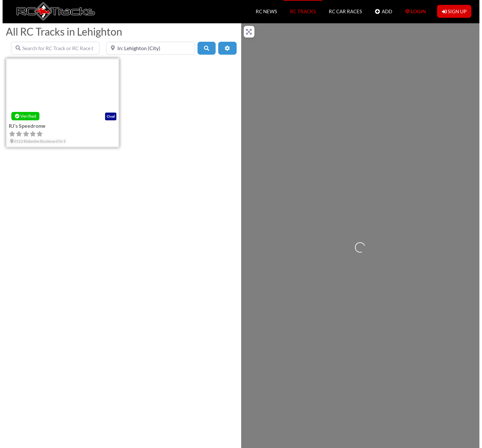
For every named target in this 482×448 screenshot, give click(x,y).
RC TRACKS (303, 11)
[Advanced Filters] (227, 48)
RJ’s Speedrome (27, 126)
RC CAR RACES (345, 11)
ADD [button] (384, 11)
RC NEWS (266, 11)
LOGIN (415, 11)
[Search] (207, 48)
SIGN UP (454, 11)
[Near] (150, 48)
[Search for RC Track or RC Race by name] (55, 48)
